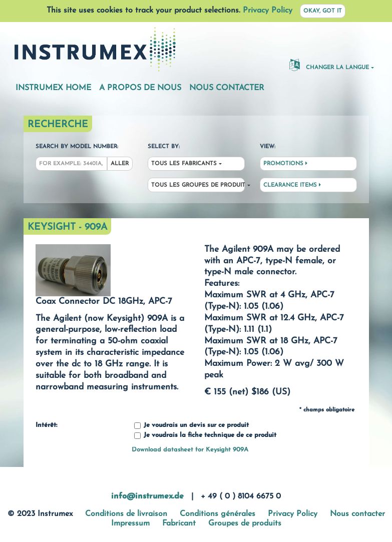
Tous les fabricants (184, 164)
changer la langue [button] (329, 65)
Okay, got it (323, 11)
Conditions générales (218, 514)
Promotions (285, 164)
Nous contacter (227, 88)
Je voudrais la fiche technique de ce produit (205, 436)
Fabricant (179, 523)
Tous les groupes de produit (198, 185)
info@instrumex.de (147, 496)
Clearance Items (292, 185)
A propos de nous (140, 88)
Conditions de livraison (126, 514)
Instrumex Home (53, 88)
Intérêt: (46, 425)
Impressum (130, 523)
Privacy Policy (268, 11)
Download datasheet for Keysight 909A (190, 450)
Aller (120, 164)
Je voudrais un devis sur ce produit (191, 426)
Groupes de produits (245, 523)
